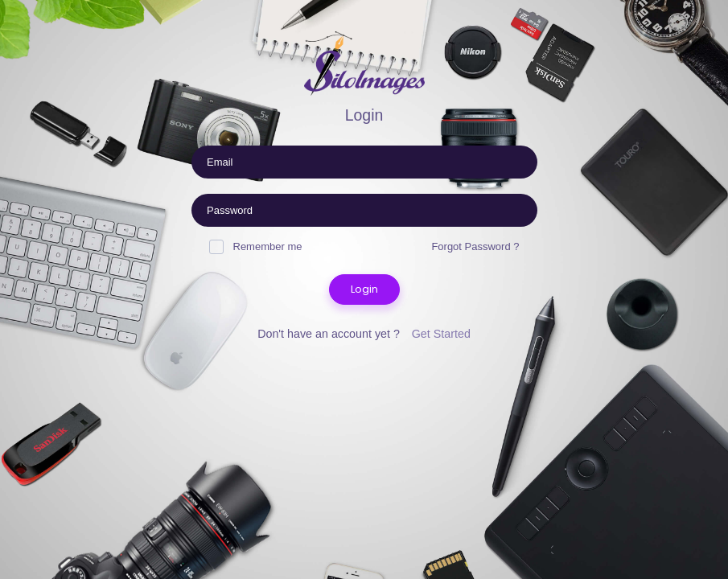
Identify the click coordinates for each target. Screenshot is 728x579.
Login (364, 289)
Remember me (256, 246)
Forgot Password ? (475, 246)
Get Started (441, 334)
